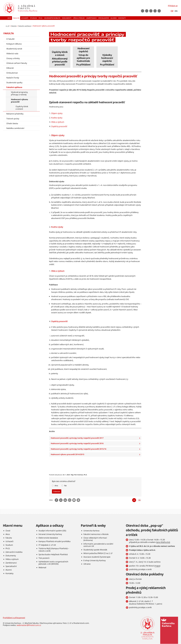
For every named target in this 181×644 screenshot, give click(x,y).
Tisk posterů (44, 558)
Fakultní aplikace (25, 26)
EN (176, 11)
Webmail (42, 567)
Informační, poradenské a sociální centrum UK (98, 545)
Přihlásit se (173, 6)
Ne (65, 486)
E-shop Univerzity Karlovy (95, 560)
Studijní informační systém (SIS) (52, 531)
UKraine (87, 564)
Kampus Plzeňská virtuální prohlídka (54, 541)
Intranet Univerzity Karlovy (50, 534)
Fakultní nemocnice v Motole (96, 534)
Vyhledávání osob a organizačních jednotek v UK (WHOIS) (53, 563)
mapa (157, 566)
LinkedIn (155, 11)
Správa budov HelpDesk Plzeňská (53, 554)
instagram (151, 11)
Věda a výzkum (58, 122)
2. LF (8, 26)
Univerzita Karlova (91, 531)
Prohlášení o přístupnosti (14, 618)
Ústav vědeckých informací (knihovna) (95, 539)
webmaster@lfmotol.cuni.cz (29, 625)
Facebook (143, 11)
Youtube (147, 11)
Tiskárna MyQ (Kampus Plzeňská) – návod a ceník (54, 550)
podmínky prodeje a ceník (140, 569)
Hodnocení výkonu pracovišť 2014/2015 (96, 454)
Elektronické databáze (48, 538)
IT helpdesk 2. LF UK (47, 545)
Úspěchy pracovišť (59, 126)
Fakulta (14, 26)
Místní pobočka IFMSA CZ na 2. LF (98, 553)
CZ (172, 11)
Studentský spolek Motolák (95, 550)
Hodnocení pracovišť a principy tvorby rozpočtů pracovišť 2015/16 (96, 449)
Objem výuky (57, 113)
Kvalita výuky (57, 118)
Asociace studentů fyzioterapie (97, 557)
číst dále (60, 57)
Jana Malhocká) (163, 542)
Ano (56, 486)
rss (159, 11)
